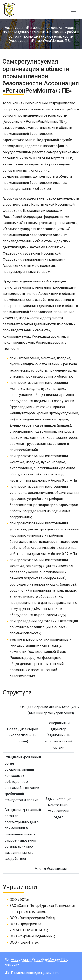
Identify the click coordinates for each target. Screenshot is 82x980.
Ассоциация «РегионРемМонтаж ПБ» (39, 959)
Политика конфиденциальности (35, 973)
